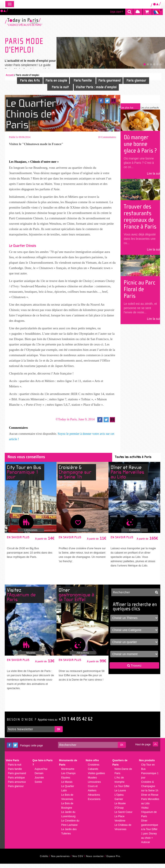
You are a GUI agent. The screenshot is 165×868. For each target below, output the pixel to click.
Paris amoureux (17, 786)
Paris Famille (83, 80)
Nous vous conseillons (26, 461)
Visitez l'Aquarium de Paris (149, 816)
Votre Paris (12, 765)
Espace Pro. (114, 860)
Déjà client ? (117, 12)
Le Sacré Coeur (123, 816)
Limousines (31, 534)
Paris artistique (16, 782)
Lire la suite (155, 173)
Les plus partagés (150, 108)
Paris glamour (136, 80)
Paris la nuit (60, 87)
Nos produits (147, 765)
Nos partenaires (60, 860)
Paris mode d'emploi (27, 75)
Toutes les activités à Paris (133, 461)
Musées (31, 657)
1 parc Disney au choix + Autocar (149, 842)
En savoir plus (18, 542)
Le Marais (67, 786)
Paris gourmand (109, 80)
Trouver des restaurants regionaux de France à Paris (140, 217)
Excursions (94, 803)
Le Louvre (120, 795)
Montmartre (68, 773)
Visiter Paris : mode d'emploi (96, 87)
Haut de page (143, 749)
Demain (39, 778)
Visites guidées (96, 778)
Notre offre (92, 765)
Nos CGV (78, 860)
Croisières (83, 534)
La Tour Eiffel (122, 791)
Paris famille (15, 773)
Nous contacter (95, 860)
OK (59, 733)
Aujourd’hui (41, 773)
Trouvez (134, 670)
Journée (39, 782)
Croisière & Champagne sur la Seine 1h (150, 791)
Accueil (10, 75)
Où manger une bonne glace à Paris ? (140, 144)
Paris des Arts (30, 80)
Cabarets (135, 534)
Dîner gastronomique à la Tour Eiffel (150, 829)
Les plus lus (127, 108)
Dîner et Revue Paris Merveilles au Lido (150, 803)
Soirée (38, 786)
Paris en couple (56, 80)
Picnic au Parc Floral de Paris (140, 289)
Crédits (44, 860)
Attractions (83, 657)
